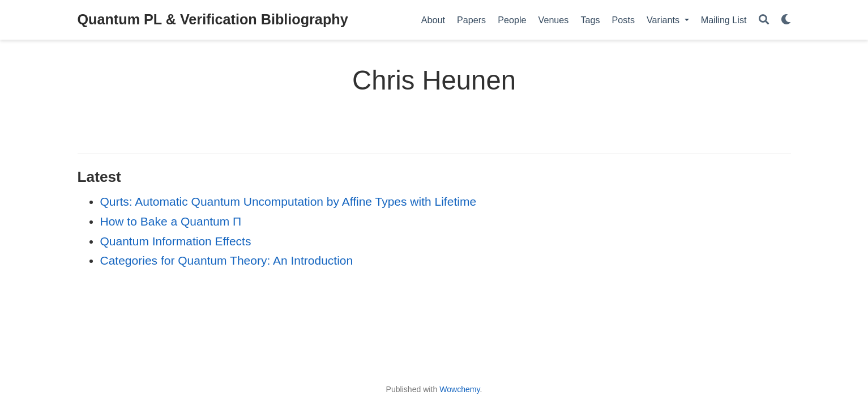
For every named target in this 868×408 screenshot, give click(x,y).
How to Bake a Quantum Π (171, 221)
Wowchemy (459, 389)
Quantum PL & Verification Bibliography (213, 19)
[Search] (764, 20)
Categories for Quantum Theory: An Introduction (227, 260)
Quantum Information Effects (176, 241)
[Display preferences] (786, 20)
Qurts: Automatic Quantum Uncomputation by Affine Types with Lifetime (288, 201)
